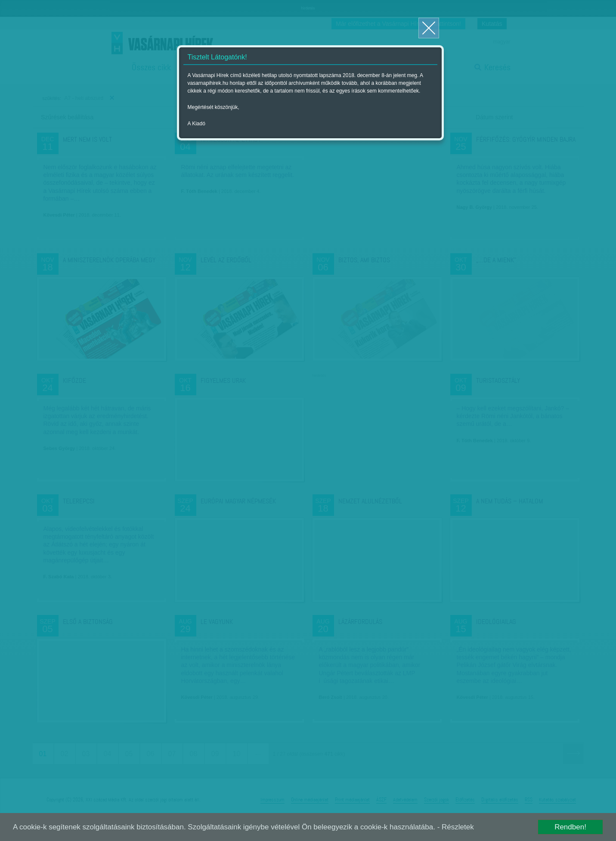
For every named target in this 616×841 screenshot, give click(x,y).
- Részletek (456, 827)
